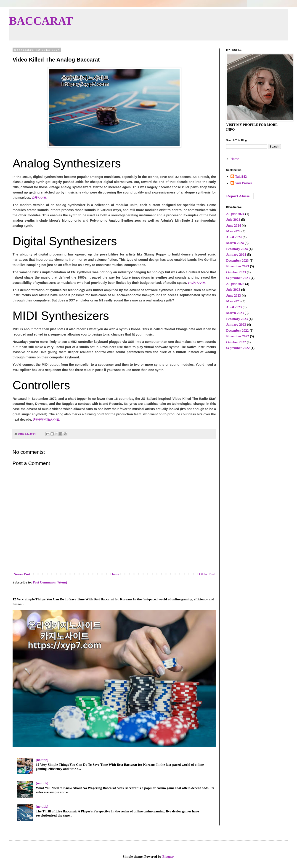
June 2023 (234, 296)
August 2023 (235, 284)
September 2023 (238, 278)
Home (115, 574)
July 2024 (233, 220)
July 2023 (233, 290)
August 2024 (235, 214)
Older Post (207, 574)
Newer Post (22, 574)
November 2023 (238, 266)
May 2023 (233, 301)
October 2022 (236, 342)
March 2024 (235, 243)
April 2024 (234, 237)
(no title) (42, 760)
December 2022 (237, 331)
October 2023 (236, 272)
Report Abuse (238, 196)
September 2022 (238, 348)
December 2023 (237, 261)
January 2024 (236, 255)
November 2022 (238, 336)
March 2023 (235, 313)
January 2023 (236, 325)
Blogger (168, 857)
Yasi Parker (244, 183)
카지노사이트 (197, 283)
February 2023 (237, 319)
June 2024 (234, 226)
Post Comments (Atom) (50, 582)
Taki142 (241, 177)
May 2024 (233, 231)
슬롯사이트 (39, 198)
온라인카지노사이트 (46, 420)
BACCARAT (41, 21)
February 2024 (237, 249)
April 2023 (234, 307)
